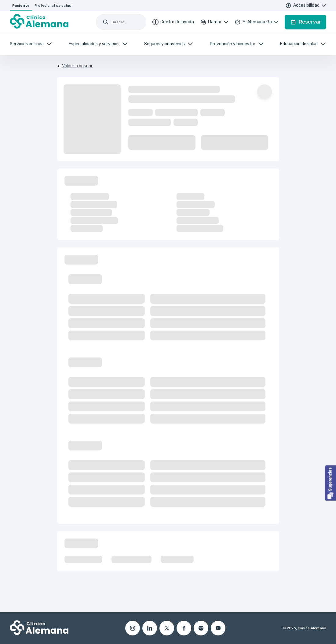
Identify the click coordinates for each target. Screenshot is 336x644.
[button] (331, 483)
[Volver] (75, 66)
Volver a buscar (77, 66)
